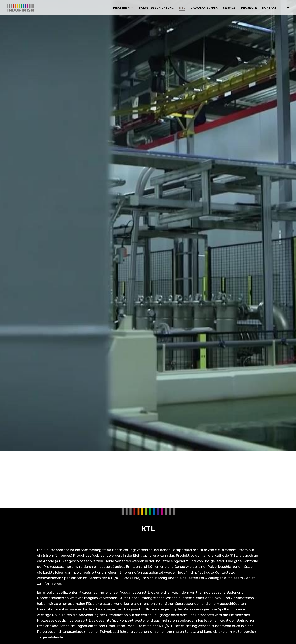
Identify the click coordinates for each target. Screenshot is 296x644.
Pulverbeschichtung (157, 8)
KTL (182, 8)
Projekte (249, 8)
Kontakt (269, 8)
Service (229, 8)
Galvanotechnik (204, 8)
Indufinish (121, 8)
